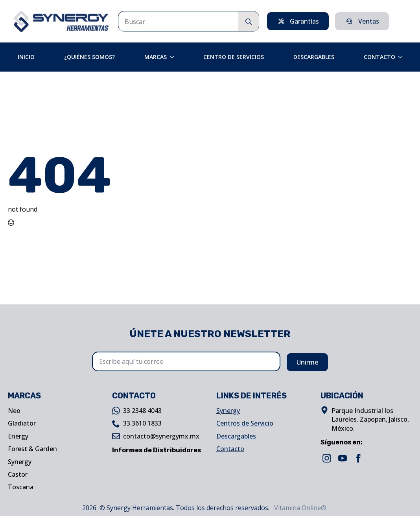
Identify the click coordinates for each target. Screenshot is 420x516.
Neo (14, 411)
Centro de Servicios (234, 57)
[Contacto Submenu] (403, 57)
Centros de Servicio (245, 423)
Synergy (20, 462)
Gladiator (22, 423)
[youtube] (343, 458)
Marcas (156, 57)
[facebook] (358, 458)
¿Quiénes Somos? (89, 57)
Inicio (26, 57)
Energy (18, 436)
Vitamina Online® (299, 508)
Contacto (379, 57)
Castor (18, 474)
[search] (249, 22)
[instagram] (327, 458)
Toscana (21, 487)
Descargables (314, 57)
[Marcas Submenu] (174, 57)
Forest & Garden (32, 449)
